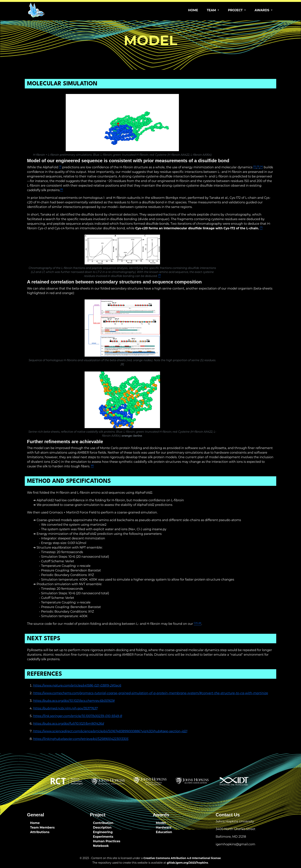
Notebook (101, 846)
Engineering (103, 832)
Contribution (103, 823)
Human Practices (107, 841)
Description (102, 827)
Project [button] (236, 10)
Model (161, 823)
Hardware (164, 827)
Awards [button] (262, 10)
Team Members (42, 827)
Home (193, 10)
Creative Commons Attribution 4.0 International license (182, 858)
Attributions (40, 832)
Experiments (103, 837)
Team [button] (212, 10)
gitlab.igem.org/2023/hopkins (187, 863)
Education (164, 832)
